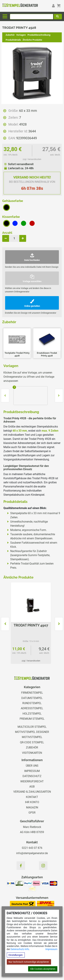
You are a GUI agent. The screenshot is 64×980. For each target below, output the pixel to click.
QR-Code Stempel (32, 742)
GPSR (32, 813)
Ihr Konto (32, 802)
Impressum (51, 949)
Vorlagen (21, 35)
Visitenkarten (32, 753)
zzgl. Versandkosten (32, 159)
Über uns (32, 766)
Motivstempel (32, 737)
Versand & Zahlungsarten (32, 792)
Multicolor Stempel (32, 727)
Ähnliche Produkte (32, 40)
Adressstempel (32, 708)
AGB (32, 787)
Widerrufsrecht (32, 781)
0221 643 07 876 (32, 848)
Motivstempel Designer (32, 732)
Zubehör (10, 35)
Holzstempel (32, 714)
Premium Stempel (32, 719)
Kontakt (32, 797)
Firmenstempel (32, 693)
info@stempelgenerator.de (32, 853)
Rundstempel (32, 703)
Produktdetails (13, 40)
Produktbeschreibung (39, 35)
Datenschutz (32, 776)
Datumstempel (32, 698)
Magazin (32, 807)
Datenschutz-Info (20, 949)
